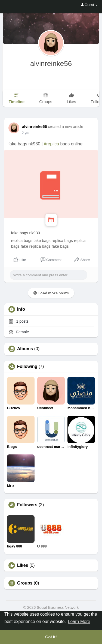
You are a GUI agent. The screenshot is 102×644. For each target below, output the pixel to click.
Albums (25, 349)
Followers (27, 505)
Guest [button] (89, 5)
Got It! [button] (51, 637)
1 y (24, 133)
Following (27, 367)
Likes (23, 565)
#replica (51, 144)
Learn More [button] (79, 621)
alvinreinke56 (51, 64)
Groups (25, 583)
